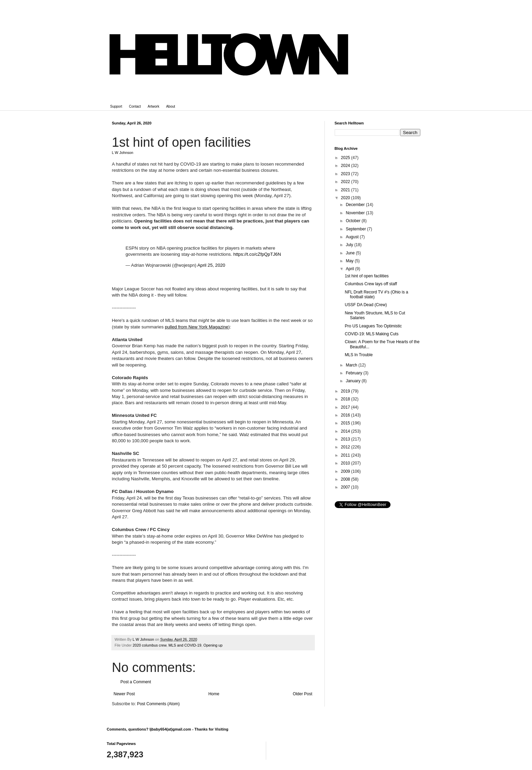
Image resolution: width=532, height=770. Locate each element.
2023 (346, 174)
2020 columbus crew (149, 645)
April (350, 269)
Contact (135, 106)
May (350, 261)
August (353, 237)
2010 (346, 463)
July (350, 245)
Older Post (303, 694)
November (356, 213)
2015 (346, 423)
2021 (346, 190)
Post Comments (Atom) (158, 704)
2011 (346, 455)
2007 (346, 487)
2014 (346, 431)
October (354, 221)
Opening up (213, 645)
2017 (346, 407)
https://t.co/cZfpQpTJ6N (257, 254)
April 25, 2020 (211, 265)
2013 (346, 439)
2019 (346, 391)
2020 (346, 198)
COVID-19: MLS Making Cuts (372, 334)
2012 (346, 447)
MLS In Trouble (358, 355)
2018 (346, 399)
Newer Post (124, 694)
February (354, 373)
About (171, 106)
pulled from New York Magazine (196, 327)
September (356, 229)
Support (116, 106)
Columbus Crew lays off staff (371, 284)
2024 (346, 166)
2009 (346, 471)
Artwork (153, 106)
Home (214, 694)
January (354, 381)
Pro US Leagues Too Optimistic (373, 326)
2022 (346, 182)
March (352, 365)
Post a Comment (136, 682)
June (351, 253)
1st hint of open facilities (367, 276)
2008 (346, 479)
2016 (346, 415)
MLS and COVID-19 (185, 645)
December (356, 205)
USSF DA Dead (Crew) (366, 305)
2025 (346, 158)
